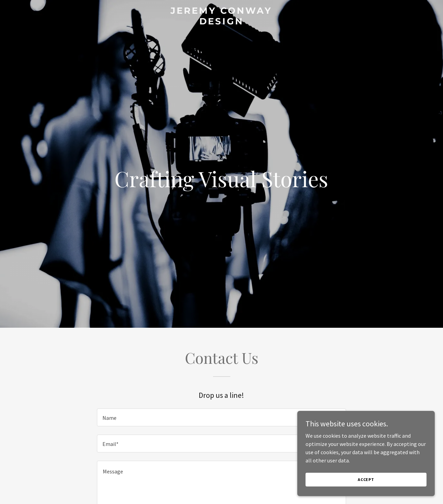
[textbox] (221, 417)
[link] (222, 22)
